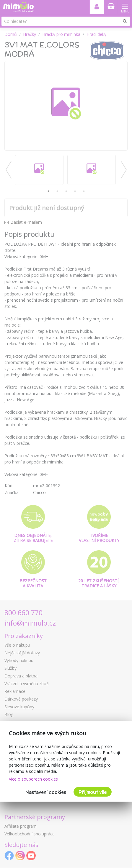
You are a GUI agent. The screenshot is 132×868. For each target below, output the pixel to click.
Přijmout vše (93, 792)
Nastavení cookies (46, 792)
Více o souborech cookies (33, 779)
